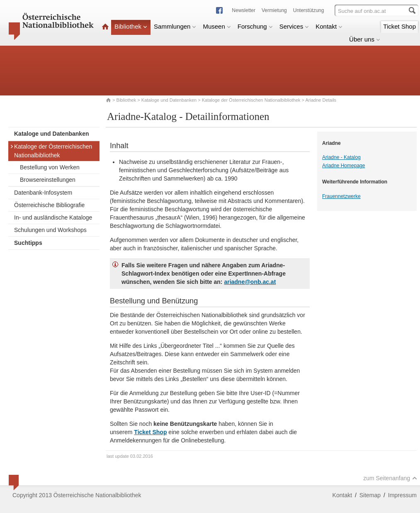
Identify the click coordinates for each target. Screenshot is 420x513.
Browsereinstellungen (48, 180)
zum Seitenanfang (390, 478)
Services (294, 26)
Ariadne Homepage (344, 166)
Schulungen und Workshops (50, 230)
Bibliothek (131, 26)
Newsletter (244, 10)
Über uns (365, 39)
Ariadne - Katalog (341, 157)
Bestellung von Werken (50, 167)
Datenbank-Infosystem (43, 193)
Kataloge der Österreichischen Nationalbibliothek (251, 100)
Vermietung (274, 10)
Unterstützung (309, 10)
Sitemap (370, 495)
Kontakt (329, 26)
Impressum (402, 495)
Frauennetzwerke (341, 196)
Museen (217, 26)
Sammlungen (175, 26)
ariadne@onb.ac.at (250, 282)
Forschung (255, 26)
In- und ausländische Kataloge (53, 217)
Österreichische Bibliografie (49, 205)
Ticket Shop (399, 26)
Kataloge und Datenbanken (169, 100)
